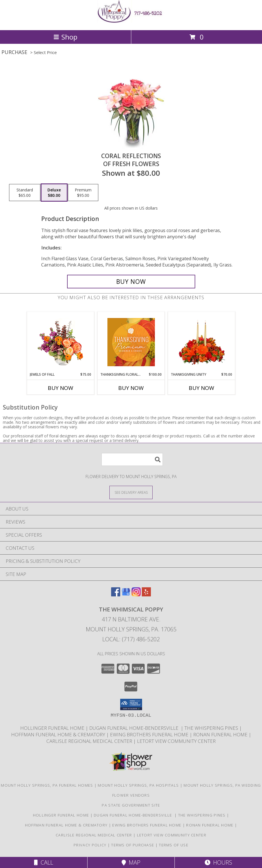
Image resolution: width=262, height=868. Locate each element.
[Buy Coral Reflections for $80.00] (131, 282)
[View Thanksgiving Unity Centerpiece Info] (202, 342)
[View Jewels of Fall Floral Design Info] (61, 342)
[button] (131, 704)
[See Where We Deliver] (131, 492)
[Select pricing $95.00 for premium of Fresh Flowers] (83, 193)
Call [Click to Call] (44, 862)
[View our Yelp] (146, 595)
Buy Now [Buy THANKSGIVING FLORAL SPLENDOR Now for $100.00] (131, 388)
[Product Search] (132, 459)
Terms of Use (174, 845)
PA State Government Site (131, 805)
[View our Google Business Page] (126, 595)
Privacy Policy (90, 845)
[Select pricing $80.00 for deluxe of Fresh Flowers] (54, 193)
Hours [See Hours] (218, 862)
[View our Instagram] (136, 595)
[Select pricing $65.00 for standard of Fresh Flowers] (25, 193)
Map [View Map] (131, 862)
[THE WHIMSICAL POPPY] (131, 22)
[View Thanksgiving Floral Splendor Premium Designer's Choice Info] (131, 342)
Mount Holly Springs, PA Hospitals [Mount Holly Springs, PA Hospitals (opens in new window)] (138, 785)
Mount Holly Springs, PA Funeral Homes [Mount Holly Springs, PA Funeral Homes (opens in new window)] (47, 785)
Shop (65, 37)
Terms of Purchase (133, 845)
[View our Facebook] (116, 595)
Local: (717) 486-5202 (131, 639)
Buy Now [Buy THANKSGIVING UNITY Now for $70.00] (201, 388)
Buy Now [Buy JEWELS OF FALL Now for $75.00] (61, 388)
